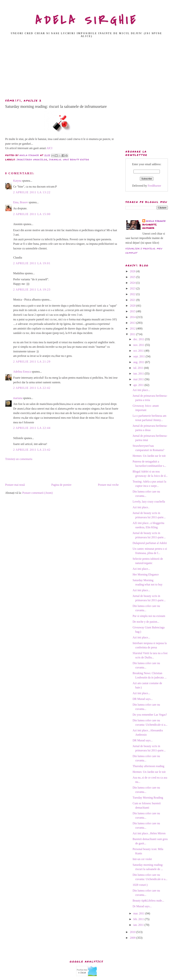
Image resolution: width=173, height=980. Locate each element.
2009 (133, 938)
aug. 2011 (139, 362)
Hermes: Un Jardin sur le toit (149, 456)
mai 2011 (139, 379)
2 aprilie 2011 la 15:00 (32, 214)
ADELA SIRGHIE (86, 20)
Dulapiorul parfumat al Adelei (150, 543)
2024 (133, 283)
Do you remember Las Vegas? (150, 715)
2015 (133, 311)
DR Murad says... (143, 699)
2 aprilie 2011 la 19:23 (32, 290)
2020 (133, 306)
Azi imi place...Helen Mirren (149, 833)
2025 (133, 277)
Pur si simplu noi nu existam (149, 616)
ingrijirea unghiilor (32, 160)
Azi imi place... (141, 390)
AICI (49, 148)
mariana (18, 398)
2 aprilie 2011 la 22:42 (32, 388)
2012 (133, 328)
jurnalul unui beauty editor (69, 160)
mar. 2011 (139, 913)
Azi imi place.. (141, 507)
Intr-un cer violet (142, 859)
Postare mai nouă (15, 485)
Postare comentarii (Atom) (38, 493)
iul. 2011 (139, 368)
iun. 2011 (139, 374)
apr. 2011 (139, 385)
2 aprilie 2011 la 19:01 (32, 263)
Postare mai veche (108, 485)
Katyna (17, 181)
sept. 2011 (139, 356)
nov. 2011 (139, 345)
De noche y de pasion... (146, 622)
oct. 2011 (139, 351)
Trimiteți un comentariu (19, 459)
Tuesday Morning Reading (148, 798)
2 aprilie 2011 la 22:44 (32, 428)
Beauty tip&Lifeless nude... (148, 901)
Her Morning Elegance (146, 574)
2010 (133, 932)
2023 (133, 288)
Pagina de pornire (61, 485)
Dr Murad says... (142, 906)
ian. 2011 (139, 925)
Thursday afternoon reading (148, 766)
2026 (133, 271)
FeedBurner (154, 186)
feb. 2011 (139, 919)
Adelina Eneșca (22, 372)
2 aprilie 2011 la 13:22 (32, 192)
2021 (133, 300)
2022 (133, 294)
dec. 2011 (139, 339)
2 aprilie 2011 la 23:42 (32, 450)
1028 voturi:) (140, 885)
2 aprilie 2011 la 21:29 (32, 362)
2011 (133, 334)
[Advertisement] (87, 69)
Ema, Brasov (21, 202)
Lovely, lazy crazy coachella (149, 502)
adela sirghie (156, 221)
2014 (133, 317)
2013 (133, 323)
